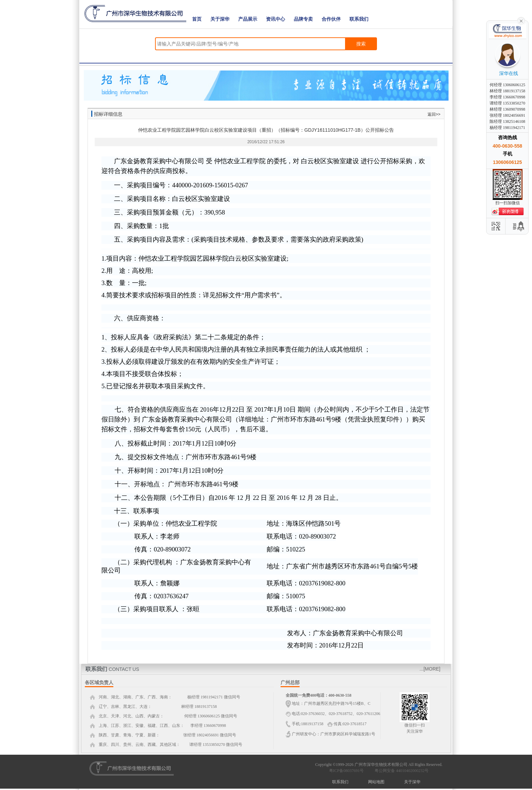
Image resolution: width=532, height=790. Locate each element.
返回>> (434, 114)
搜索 (361, 44)
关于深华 (220, 19)
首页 (197, 19)
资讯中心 (275, 19)
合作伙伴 (331, 19)
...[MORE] (430, 669)
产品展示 (248, 19)
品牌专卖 (303, 19)
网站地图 (376, 782)
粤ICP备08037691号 (347, 771)
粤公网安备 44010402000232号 (400, 771)
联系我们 (359, 19)
